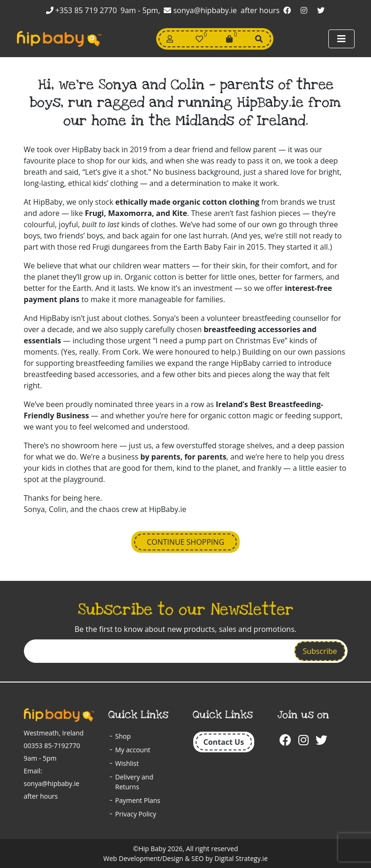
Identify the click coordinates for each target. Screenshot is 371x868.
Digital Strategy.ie (241, 858)
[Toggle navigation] (341, 39)
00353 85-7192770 (52, 746)
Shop (123, 736)
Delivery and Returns (134, 782)
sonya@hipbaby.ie (200, 10)
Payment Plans (138, 800)
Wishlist (127, 763)
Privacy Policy (136, 814)
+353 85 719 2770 (82, 10)
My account (133, 750)
